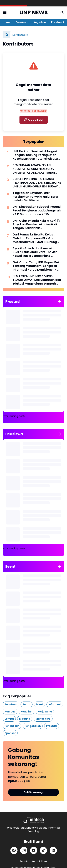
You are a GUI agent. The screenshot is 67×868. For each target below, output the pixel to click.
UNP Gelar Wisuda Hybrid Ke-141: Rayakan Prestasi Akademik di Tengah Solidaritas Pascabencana (36, 225)
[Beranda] (6, 35)
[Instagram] (24, 850)
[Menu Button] (5, 13)
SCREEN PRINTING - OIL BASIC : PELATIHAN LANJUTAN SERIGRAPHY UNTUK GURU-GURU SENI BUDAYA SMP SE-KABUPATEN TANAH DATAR (37, 183)
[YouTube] (34, 850)
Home (7, 22)
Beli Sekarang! (34, 792)
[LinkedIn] (53, 850)
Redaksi (24, 861)
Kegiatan (40, 22)
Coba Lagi (34, 120)
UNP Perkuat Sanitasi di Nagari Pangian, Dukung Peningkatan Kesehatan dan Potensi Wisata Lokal (35, 155)
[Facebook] (14, 850)
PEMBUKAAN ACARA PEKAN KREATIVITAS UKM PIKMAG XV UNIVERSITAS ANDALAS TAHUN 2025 (34, 169)
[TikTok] (43, 850)
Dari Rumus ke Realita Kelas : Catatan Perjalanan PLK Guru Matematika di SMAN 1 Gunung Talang (35, 238)
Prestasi (57, 22)
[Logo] (33, 820)
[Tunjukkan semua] (59, 302)
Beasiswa (22, 22)
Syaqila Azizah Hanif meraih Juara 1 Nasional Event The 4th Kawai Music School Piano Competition (35, 252)
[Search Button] (62, 13)
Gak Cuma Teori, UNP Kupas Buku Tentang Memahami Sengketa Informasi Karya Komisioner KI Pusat (37, 266)
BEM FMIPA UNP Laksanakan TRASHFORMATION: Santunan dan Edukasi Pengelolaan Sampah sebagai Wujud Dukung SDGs (37, 280)
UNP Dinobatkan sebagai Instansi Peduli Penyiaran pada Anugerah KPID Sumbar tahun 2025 (37, 211)
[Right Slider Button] (63, 22)
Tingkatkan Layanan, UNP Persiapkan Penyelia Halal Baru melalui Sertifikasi (35, 197)
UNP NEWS (33, 13)
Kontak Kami (40, 861)
